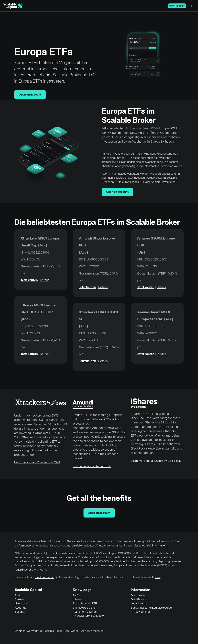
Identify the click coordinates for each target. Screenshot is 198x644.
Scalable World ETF (85, 604)
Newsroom (22, 604)
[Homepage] (13, 6)
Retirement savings (85, 612)
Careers (20, 600)
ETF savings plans (84, 608)
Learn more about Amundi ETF (92, 466)
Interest (77, 600)
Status (19, 596)
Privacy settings (141, 612)
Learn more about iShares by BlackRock (156, 461)
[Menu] (192, 6)
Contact (20, 631)
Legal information (141, 604)
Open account (177, 6)
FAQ (75, 596)
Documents (138, 596)
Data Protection (140, 600)
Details (45, 280)
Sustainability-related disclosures (151, 608)
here (158, 577)
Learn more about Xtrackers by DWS (37, 463)
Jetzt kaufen (29, 280)
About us (21, 608)
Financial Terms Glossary (88, 616)
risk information (157, 546)
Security (20, 612)
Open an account (30, 95)
